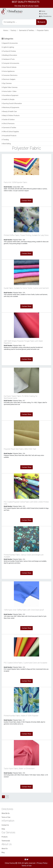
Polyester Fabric (43, 30)
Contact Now (26, 201)
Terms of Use (6, 817)
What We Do (6, 813)
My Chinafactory (45, 16)
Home (42, 11)
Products (5, 837)
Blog (3, 852)
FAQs (3, 829)
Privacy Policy (42, 863)
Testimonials (6, 841)
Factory (13, 30)
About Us (5, 849)
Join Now (43, 14)
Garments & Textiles (26, 30)
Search (41, 22)
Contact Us (5, 825)
